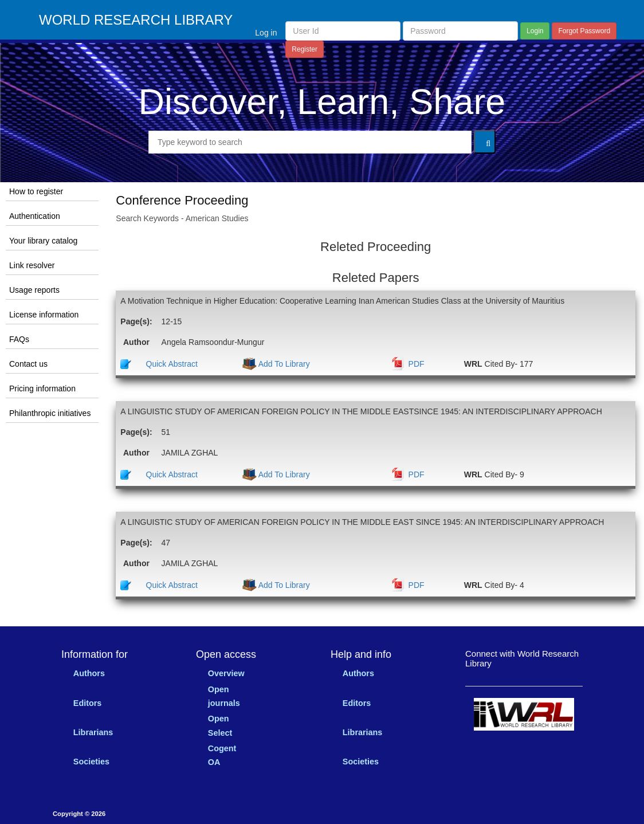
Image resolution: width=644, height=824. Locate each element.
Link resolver (32, 265)
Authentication (35, 216)
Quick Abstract (172, 364)
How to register (36, 191)
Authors (89, 673)
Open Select (220, 725)
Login (535, 31)
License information (44, 315)
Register (305, 49)
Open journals (224, 696)
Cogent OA (222, 755)
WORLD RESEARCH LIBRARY (136, 20)
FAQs (19, 339)
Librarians (93, 732)
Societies (91, 762)
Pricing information (42, 389)
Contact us (28, 364)
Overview (226, 673)
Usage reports (34, 290)
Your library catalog (43, 241)
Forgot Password (584, 31)
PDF (417, 364)
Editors (88, 703)
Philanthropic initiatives (50, 413)
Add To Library (283, 364)
